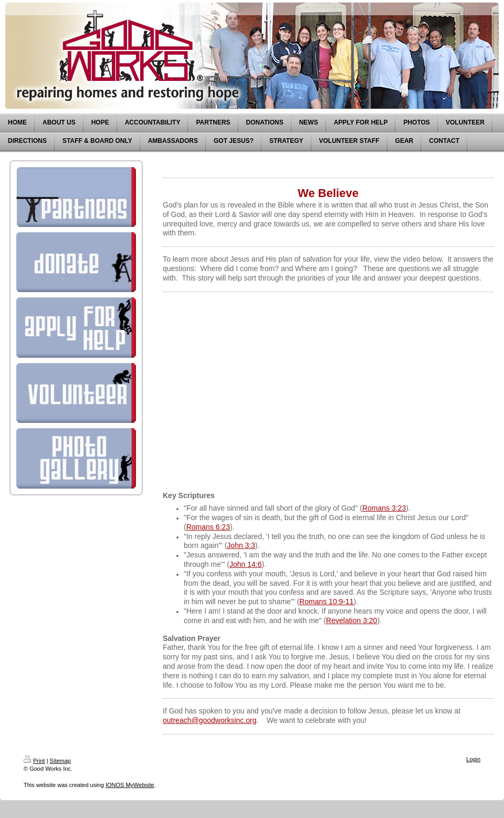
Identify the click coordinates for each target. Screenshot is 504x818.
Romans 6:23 (208, 527)
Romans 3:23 (384, 508)
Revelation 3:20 (351, 620)
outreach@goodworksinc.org (209, 720)
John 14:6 (246, 564)
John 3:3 (241, 545)
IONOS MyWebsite (130, 785)
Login (473, 759)
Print (34, 761)
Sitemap (60, 761)
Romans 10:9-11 (327, 602)
